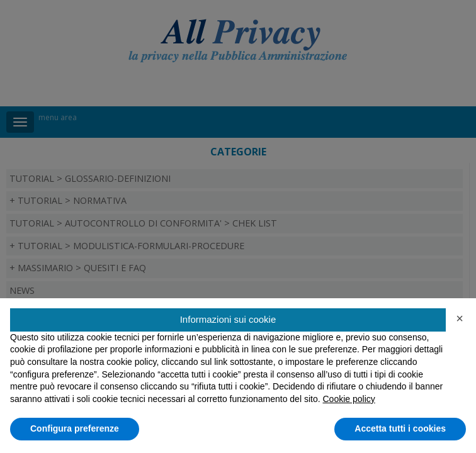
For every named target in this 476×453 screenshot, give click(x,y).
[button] (460, 318)
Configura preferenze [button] (75, 428)
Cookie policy (348, 399)
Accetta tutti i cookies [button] (400, 428)
